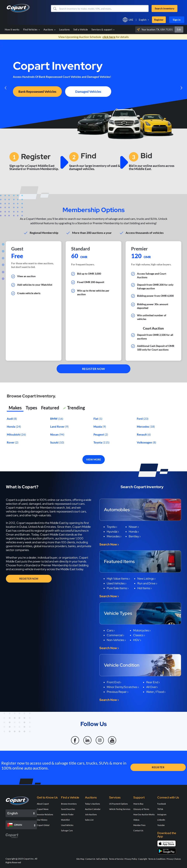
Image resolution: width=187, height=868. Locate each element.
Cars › (111, 630)
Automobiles (117, 510)
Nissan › (134, 527)
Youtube (161, 825)
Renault (142, 434)
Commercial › (115, 635)
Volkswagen (145, 442)
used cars (12, 515)
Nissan (55, 434)
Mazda (98, 427)
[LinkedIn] (88, 738)
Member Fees (139, 825)
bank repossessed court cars (68, 511)
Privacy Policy (131, 859)
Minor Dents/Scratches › (123, 687)
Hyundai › (113, 532)
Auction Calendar (93, 809)
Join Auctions (91, 814)
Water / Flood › (156, 692)
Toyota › (112, 527)
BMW (54, 419)
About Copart (43, 804)
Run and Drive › (147, 583)
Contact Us (138, 830)
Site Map (80, 859)
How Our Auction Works (144, 814)
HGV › (137, 640)
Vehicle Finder (67, 814)
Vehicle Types (118, 613)
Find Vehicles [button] (32, 30)
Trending (74, 408)
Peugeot (99, 434)
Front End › (114, 682)
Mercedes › (114, 536)
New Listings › (146, 579)
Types (31, 408)
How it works (12, 30)
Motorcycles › (142, 630)
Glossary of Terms (141, 809)
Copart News (43, 809)
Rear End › (153, 682)
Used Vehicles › (117, 583)
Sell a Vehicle (81, 30)
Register (159, 20)
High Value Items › (118, 579)
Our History (42, 820)
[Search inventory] (103, 8)
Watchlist (65, 820)
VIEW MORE (94, 459)
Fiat (96, 419)
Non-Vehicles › (116, 640)
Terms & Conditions (157, 859)
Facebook (162, 804)
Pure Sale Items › (118, 588)
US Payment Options (118, 804)
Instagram (162, 814)
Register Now (29, 579)
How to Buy (138, 804)
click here (109, 37)
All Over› (152, 687)
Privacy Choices (174, 859)
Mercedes (143, 427)
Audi (10, 419)
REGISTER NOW (94, 369)
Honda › (134, 532)
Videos (136, 820)
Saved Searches (68, 809)
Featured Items (119, 561)
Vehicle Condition (122, 665)
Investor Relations (45, 814)
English (143, 20)
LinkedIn (161, 820)
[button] (55, 8)
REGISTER (158, 767)
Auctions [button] (50, 30)
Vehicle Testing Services (120, 809)
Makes (15, 408)
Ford (140, 419)
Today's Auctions (92, 804)
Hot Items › (144, 588)
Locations (65, 30)
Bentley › (135, 536)
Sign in (177, 20)
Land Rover (58, 427)
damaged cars (39, 511)
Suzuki (55, 442)
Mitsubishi (14, 434)
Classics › (139, 635)
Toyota (98, 442)
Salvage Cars (67, 830)
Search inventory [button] (165, 8)
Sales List (89, 820)
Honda (11, 427)
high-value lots (42, 515)
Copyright (143, 859)
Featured (50, 408)
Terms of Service (116, 859)
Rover (11, 442)
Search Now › (109, 544)
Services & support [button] (103, 30)
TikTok (160, 809)
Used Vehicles (67, 825)
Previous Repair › (118, 692)
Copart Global (43, 825)
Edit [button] (179, 30)
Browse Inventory (69, 804)
